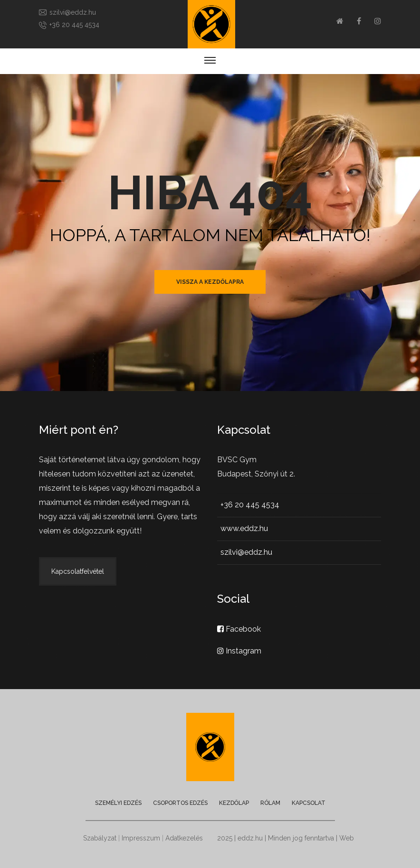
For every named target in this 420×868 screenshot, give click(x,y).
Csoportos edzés (180, 803)
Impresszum (141, 838)
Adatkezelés (184, 838)
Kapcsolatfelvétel (78, 571)
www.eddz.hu (244, 528)
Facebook (239, 629)
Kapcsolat (309, 803)
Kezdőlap (234, 803)
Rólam (270, 803)
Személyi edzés (118, 803)
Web (347, 838)
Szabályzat (100, 838)
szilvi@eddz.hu (73, 12)
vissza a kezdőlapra (210, 282)
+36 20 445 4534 (74, 25)
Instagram (239, 651)
